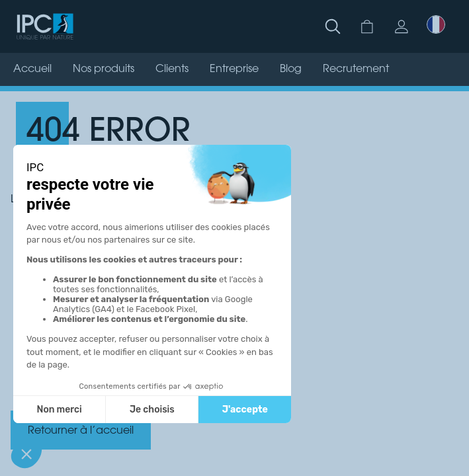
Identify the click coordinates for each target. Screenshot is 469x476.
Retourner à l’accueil (81, 431)
